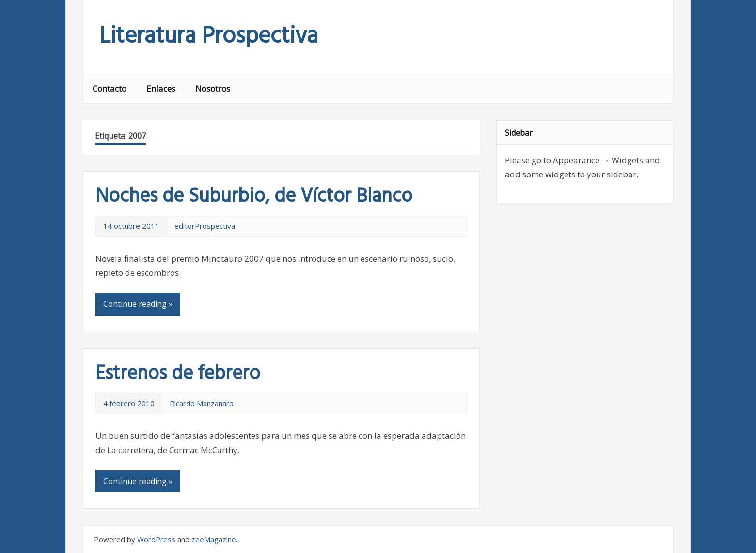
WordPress (156, 539)
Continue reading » (138, 304)
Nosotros (213, 88)
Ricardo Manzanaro (202, 403)
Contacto (110, 88)
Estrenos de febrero (178, 374)
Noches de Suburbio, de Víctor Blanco (254, 197)
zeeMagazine (214, 539)
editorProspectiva (205, 226)
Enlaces (161, 88)
